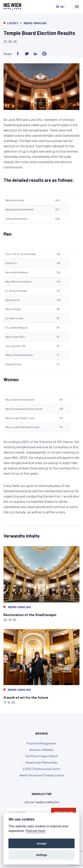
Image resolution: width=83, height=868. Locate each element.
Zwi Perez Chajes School (41, 756)
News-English (35, 23)
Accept (41, 843)
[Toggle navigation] (77, 7)
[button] (61, 7)
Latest (13, 23)
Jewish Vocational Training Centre (41, 775)
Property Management (41, 743)
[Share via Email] (44, 54)
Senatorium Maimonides (41, 762)
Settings (41, 855)
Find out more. (36, 831)
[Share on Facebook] (18, 54)
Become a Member (41, 750)
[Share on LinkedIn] (35, 54)
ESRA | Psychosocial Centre (42, 769)
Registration (64, 812)
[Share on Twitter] (27, 54)
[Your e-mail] (29, 812)
